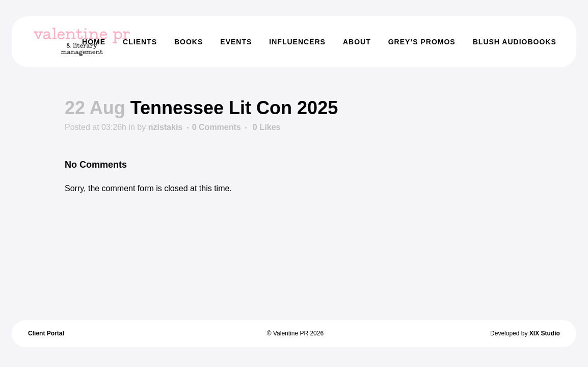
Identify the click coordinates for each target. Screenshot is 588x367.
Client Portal (46, 333)
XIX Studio (545, 333)
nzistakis (166, 127)
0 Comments (217, 127)
